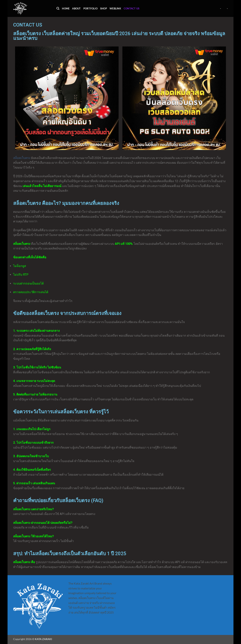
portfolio (90, 8)
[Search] (58, 8)
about (76, 8)
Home (66, 8)
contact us (132, 8)
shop (104, 8)
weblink (115, 8)
